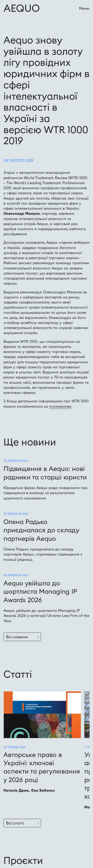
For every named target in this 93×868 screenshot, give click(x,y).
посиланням (60, 406)
